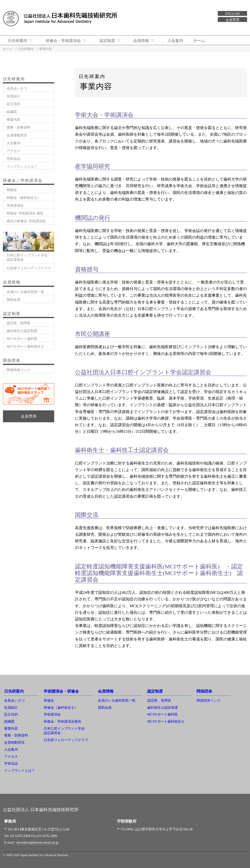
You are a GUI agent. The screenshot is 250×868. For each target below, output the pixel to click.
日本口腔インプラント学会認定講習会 (27, 257)
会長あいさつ (17, 88)
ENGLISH (232, 14)
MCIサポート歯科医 (22, 339)
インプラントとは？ (22, 166)
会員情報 (146, 41)
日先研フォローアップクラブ (29, 268)
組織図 (12, 112)
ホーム (202, 41)
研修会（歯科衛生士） (24, 198)
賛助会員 (13, 300)
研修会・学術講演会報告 (62, 721)
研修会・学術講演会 (67, 41)
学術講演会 (15, 205)
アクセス (13, 151)
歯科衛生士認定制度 (22, 331)
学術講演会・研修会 (61, 691)
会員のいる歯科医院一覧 (25, 292)
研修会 (12, 190)
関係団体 (204, 691)
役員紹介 (13, 96)
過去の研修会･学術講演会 (26, 221)
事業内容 (13, 120)
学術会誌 (13, 159)
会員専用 (232, 20)
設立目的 (13, 104)
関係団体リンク (19, 370)
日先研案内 (21, 41)
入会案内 (178, 41)
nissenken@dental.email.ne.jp (37, 842)
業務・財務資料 (19, 127)
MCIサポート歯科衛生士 (25, 346)
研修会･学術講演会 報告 (25, 213)
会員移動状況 (17, 135)
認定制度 (111, 41)
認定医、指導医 (19, 323)
